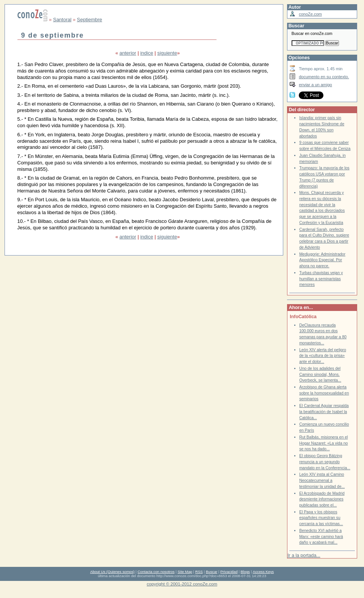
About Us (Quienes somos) (112, 572)
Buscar (212, 572)
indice (147, 53)
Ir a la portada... (304, 555)
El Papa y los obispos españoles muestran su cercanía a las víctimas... (321, 518)
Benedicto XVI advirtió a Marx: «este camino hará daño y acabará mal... (321, 536)
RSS (199, 572)
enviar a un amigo (315, 85)
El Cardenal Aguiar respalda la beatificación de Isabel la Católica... (324, 412)
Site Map (185, 572)
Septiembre (89, 20)
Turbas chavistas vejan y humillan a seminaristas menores (321, 279)
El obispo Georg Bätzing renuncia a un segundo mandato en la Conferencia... (325, 462)
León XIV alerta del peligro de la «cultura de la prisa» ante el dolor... (323, 356)
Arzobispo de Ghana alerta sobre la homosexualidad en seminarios (324, 393)
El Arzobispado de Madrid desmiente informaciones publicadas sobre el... (322, 499)
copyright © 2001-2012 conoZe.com (182, 584)
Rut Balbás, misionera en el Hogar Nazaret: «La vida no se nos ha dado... (323, 443)
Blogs (245, 572)
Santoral (62, 20)
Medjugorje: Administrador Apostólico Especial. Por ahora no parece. (322, 260)
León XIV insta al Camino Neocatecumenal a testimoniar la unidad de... (322, 480)
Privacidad (229, 572)
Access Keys (263, 572)
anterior (128, 53)
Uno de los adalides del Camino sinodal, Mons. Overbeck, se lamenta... (320, 374)
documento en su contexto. (324, 77)
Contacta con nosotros (156, 572)
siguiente (167, 53)
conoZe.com (310, 14)
